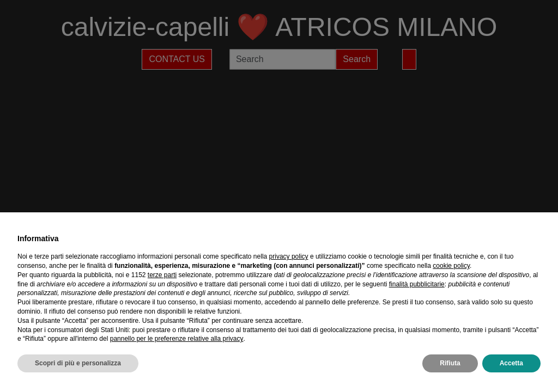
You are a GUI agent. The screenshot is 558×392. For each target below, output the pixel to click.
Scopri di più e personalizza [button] (78, 363)
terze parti (162, 275)
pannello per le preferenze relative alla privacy (177, 339)
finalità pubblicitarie (417, 284)
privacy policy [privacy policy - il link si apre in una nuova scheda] (289, 256)
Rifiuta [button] (450, 363)
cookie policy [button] (451, 266)
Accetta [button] (511, 363)
